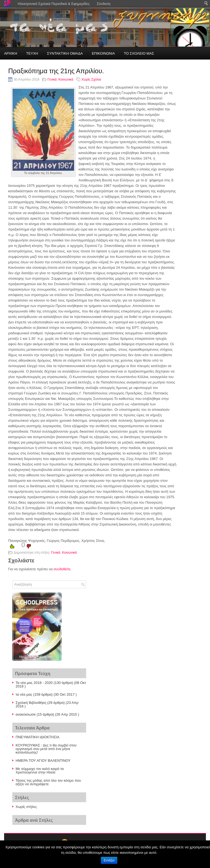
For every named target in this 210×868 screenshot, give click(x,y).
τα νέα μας (24, 694)
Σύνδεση (104, 4)
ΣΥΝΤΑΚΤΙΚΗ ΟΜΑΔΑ (65, 53)
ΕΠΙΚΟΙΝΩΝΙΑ (103, 53)
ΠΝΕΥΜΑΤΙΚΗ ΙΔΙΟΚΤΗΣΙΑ (37, 737)
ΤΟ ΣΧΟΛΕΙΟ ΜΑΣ (139, 53)
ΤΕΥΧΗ (32, 53)
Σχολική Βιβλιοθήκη (31, 703)
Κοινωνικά (66, 79)
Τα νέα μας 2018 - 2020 (34, 683)
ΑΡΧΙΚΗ (11, 53)
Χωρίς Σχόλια (91, 79)
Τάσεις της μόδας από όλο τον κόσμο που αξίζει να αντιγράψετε (48, 782)
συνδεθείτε (62, 569)
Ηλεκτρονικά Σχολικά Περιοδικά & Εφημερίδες (54, 4)
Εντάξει (109, 860)
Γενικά (52, 79)
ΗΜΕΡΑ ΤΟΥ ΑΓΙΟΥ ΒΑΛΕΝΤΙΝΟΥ (43, 761)
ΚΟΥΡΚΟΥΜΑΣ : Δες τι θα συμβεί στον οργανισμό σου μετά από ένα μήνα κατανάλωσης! (46, 749)
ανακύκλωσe (26, 714)
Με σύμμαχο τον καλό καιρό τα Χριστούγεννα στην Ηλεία (40, 770)
